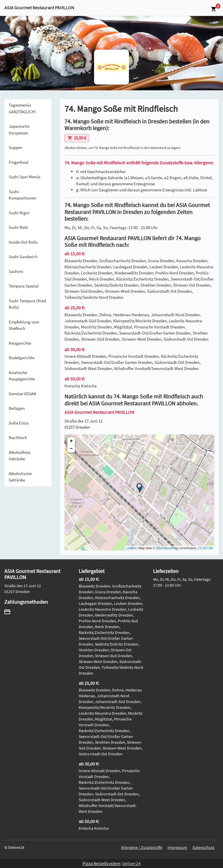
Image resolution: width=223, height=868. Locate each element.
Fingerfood (18, 162)
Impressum (177, 847)
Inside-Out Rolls (23, 242)
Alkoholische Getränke (20, 477)
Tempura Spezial (24, 286)
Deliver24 (131, 863)
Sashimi (16, 271)
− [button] (71, 449)
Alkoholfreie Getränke (19, 456)
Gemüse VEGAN (23, 394)
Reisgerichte (20, 343)
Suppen (16, 147)
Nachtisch (18, 437)
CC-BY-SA (205, 548)
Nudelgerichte (21, 358)
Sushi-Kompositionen (23, 195)
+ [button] (71, 441)
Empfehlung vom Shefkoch (24, 325)
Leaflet (131, 548)
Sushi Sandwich (23, 257)
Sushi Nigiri (19, 213)
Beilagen (17, 408)
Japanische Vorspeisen (19, 130)
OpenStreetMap (167, 548)
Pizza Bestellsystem (101, 863)
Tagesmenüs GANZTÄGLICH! (22, 108)
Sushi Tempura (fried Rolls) (27, 304)
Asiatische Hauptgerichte (22, 376)
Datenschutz (203, 847)
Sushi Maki (18, 227)
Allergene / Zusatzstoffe (142, 847)
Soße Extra (19, 423)
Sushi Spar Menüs (25, 177)
